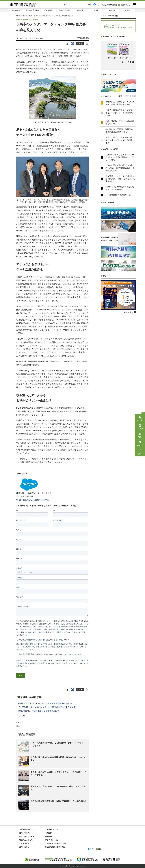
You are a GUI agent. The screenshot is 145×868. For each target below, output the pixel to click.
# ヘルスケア (17, 10)
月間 (134, 96)
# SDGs (112, 10)
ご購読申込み (124, 5)
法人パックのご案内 (27, 837)
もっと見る (22, 716)
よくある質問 (24, 843)
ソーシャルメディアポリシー (56, 843)
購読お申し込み (25, 833)
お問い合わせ (24, 847)
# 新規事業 (49, 10)
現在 (120, 96)
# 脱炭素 (80, 10)
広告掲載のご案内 (109, 5)
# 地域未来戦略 (64, 10)
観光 (19, 726)
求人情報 (48, 833)
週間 (127, 96)
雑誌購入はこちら (26, 840)
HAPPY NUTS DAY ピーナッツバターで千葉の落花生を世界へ (46, 703)
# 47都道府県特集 (33, 10)
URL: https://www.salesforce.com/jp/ (33, 500)
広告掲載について (52, 830)
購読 (99, 849)
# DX (96, 10)
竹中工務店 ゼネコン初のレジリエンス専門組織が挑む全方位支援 (47, 707)
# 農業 (128, 10)
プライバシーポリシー (53, 840)
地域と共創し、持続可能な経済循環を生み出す (39, 711)
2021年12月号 (83, 38)
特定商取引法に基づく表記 (55, 847)
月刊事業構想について (28, 830)
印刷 (80, 44)
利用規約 (48, 837)
